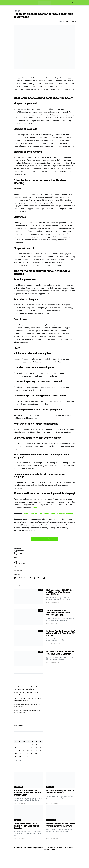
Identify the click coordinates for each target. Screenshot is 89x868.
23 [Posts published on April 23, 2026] (28, 754)
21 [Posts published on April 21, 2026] (20, 754)
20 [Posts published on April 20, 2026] (16, 754)
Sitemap (47, 849)
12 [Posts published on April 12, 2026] (41, 748)
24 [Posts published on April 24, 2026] (32, 754)
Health (17, 11)
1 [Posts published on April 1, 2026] (24, 745)
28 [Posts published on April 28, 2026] (20, 757)
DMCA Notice (60, 847)
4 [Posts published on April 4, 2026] (36, 745)
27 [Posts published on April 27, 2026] (16, 757)
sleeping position (18, 570)
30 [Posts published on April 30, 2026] (28, 757)
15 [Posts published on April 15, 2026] (24, 751)
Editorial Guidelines (50, 847)
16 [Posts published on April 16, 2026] (28, 751)
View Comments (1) (44, 539)
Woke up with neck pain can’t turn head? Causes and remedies (48, 513)
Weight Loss (50, 787)
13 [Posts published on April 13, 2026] (16, 751)
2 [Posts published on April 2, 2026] (28, 745)
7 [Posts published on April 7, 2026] (20, 748)
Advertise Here (69, 847)
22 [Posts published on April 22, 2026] (24, 754)
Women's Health (51, 820)
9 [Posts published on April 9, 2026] (28, 748)
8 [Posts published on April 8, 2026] (24, 748)
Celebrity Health (18, 787)
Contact (53, 849)
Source (34, 508)
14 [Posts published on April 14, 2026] (20, 751)
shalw (15, 561)
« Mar (16, 764)
